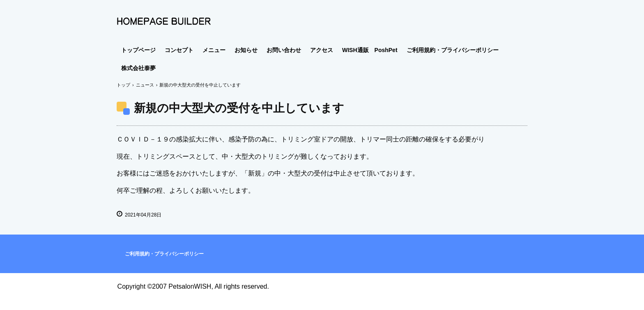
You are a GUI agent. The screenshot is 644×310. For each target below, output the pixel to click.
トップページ (138, 50)
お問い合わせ (284, 50)
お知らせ (246, 50)
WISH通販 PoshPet (370, 50)
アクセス (322, 50)
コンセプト (179, 50)
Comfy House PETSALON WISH (164, 21)
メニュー (214, 50)
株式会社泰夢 (138, 68)
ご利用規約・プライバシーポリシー (453, 50)
